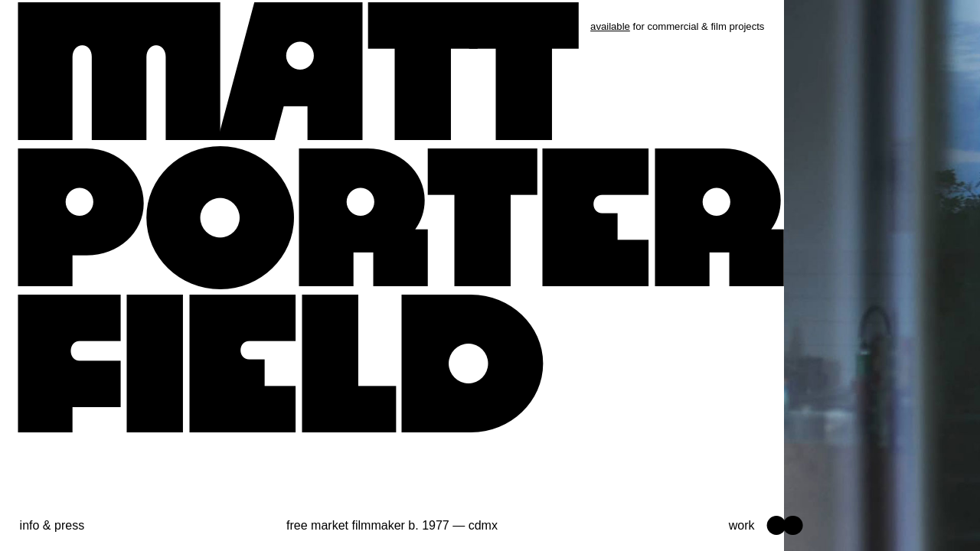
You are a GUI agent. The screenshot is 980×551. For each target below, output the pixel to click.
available (610, 26)
